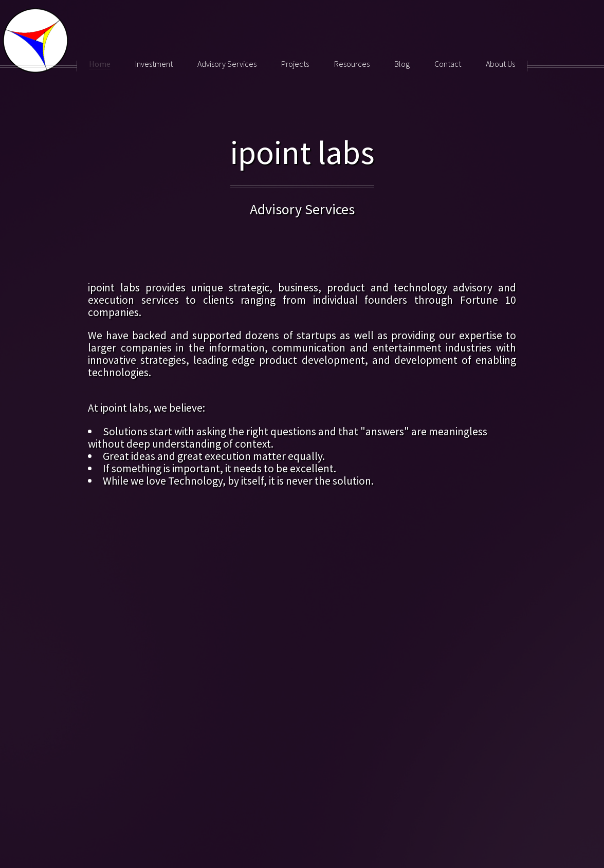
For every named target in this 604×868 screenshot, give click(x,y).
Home (100, 64)
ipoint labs (302, 152)
